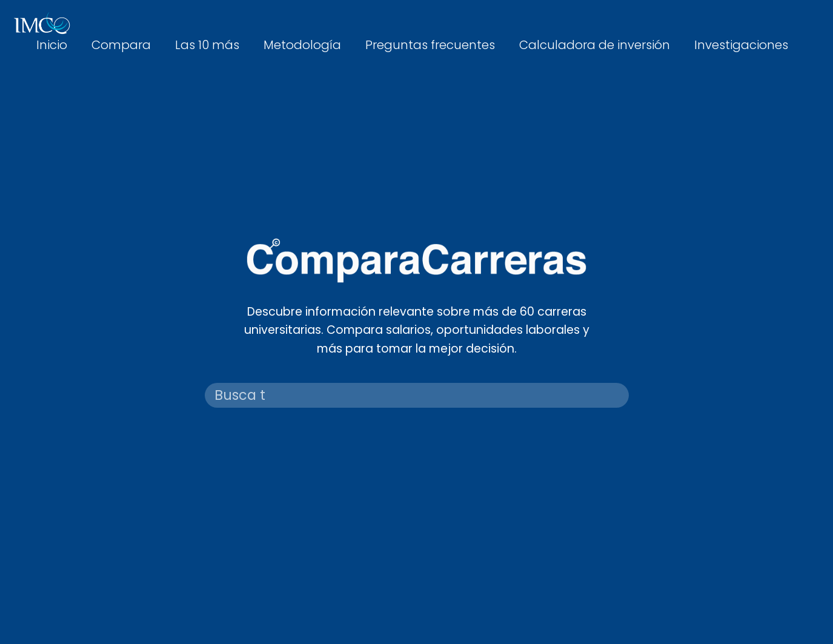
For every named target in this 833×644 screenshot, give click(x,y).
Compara (121, 45)
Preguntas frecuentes (430, 45)
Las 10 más (207, 45)
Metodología (302, 45)
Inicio (52, 45)
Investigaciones (741, 45)
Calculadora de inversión (595, 45)
